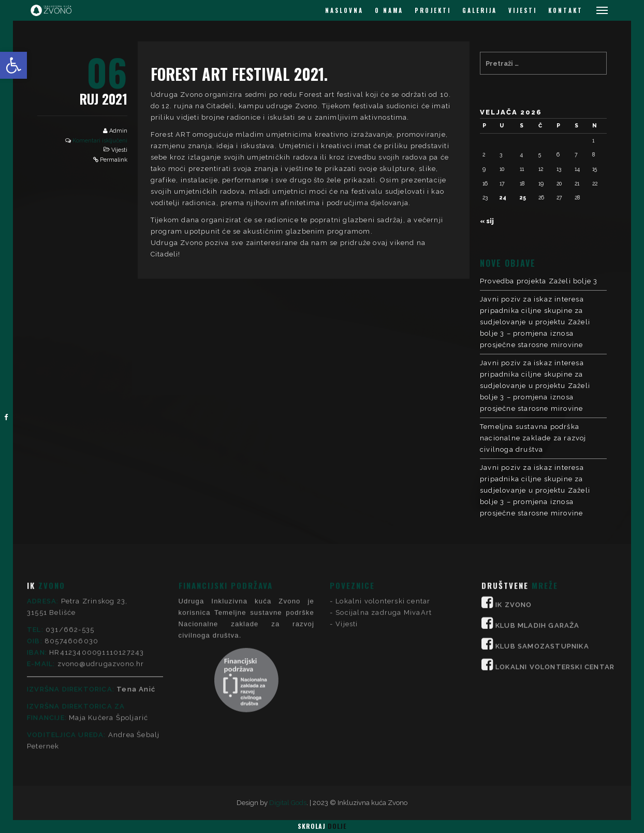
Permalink (114, 160)
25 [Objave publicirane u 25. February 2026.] (523, 197)
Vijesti (119, 150)
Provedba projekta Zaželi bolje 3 (539, 281)
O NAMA (389, 10)
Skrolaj (322, 826)
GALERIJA (480, 10)
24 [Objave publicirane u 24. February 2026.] (503, 197)
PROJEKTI (433, 10)
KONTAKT (566, 10)
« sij (487, 221)
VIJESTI (523, 10)
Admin (118, 131)
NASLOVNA (344, 10)
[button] (13, 65)
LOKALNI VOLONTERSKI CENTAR (555, 559)
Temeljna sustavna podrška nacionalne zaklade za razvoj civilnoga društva (533, 438)
